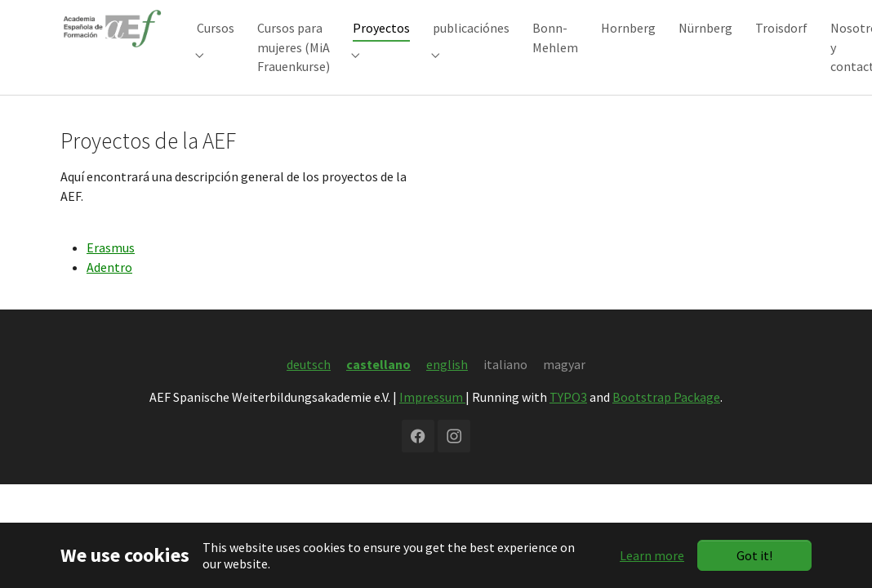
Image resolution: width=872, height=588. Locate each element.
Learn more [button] (652, 555)
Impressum (432, 421)
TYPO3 (568, 421)
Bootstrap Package (666, 421)
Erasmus (111, 272)
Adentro (109, 292)
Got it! (754, 555)
